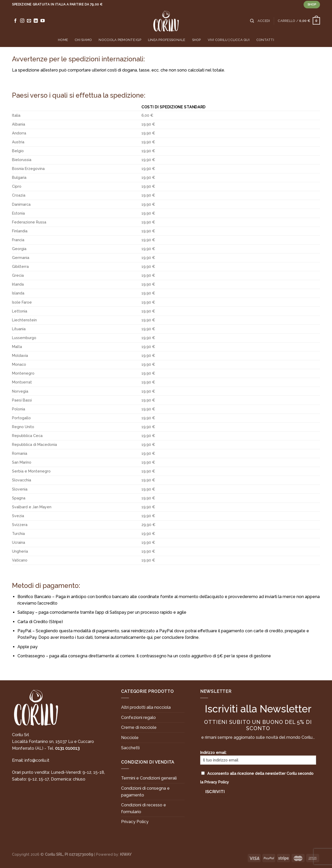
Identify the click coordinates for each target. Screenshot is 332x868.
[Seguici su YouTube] (43, 21)
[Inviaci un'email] (29, 21)
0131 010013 (67, 748)
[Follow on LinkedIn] (36, 21)
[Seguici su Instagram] (22, 21)
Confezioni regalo (138, 718)
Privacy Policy (135, 822)
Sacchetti (130, 748)
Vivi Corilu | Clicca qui (229, 40)
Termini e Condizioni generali (149, 778)
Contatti (265, 40)
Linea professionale (167, 40)
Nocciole (130, 738)
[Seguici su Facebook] (15, 21)
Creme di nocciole (139, 727)
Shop (197, 40)
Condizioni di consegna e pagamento (145, 792)
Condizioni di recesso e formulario (144, 808)
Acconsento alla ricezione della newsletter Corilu (257, 778)
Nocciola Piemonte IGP (120, 40)
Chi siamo (83, 40)
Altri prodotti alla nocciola (146, 707)
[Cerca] (252, 21)
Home (63, 40)
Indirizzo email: (258, 757)
